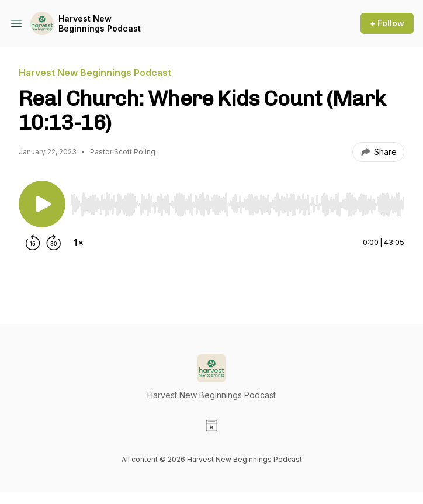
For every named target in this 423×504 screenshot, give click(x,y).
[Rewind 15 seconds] (33, 243)
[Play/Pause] (42, 204)
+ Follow (387, 23)
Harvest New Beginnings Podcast (100, 24)
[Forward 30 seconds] (54, 243)
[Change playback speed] (78, 243)
